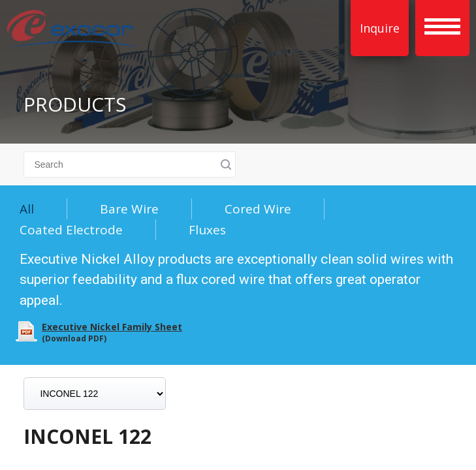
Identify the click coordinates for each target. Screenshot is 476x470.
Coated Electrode (71, 230)
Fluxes (207, 230)
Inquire (380, 28)
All (27, 209)
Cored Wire (258, 209)
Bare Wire (129, 209)
